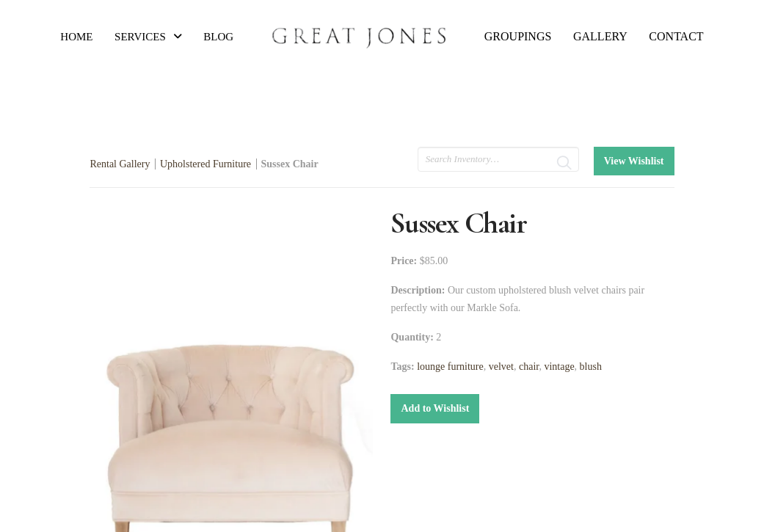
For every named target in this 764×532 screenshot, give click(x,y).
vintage (559, 367)
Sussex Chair (290, 164)
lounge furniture (450, 367)
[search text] (498, 159)
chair (529, 367)
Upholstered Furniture (205, 164)
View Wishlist (634, 161)
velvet (501, 367)
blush (591, 367)
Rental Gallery (120, 164)
